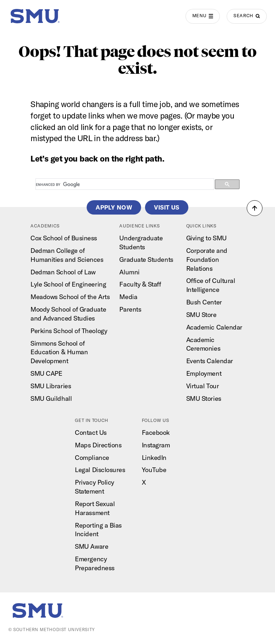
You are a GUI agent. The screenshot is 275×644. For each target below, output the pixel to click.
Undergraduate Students (141, 242)
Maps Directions (98, 445)
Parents (130, 309)
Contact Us (91, 432)
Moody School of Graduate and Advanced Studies (68, 314)
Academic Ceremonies (203, 344)
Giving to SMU (206, 238)
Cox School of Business (64, 238)
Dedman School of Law (63, 272)
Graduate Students (146, 259)
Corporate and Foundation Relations (207, 259)
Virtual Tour (202, 386)
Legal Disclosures (100, 470)
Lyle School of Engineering (68, 284)
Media (128, 297)
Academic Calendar (214, 327)
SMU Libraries (51, 386)
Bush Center (204, 302)
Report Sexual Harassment (95, 508)
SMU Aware (91, 546)
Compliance (92, 458)
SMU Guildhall (51, 398)
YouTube (154, 470)
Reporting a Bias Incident (98, 530)
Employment (204, 373)
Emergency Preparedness (95, 563)
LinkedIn (154, 458)
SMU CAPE (46, 373)
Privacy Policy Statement (95, 487)
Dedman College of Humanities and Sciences (67, 255)
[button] (255, 208)
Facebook (156, 432)
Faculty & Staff (140, 284)
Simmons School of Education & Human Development (59, 352)
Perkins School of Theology (69, 331)
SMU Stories (204, 398)
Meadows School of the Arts (70, 297)
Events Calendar (210, 361)
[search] (124, 184)
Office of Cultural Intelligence (211, 285)
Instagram (156, 445)
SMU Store (201, 315)
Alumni (129, 272)
